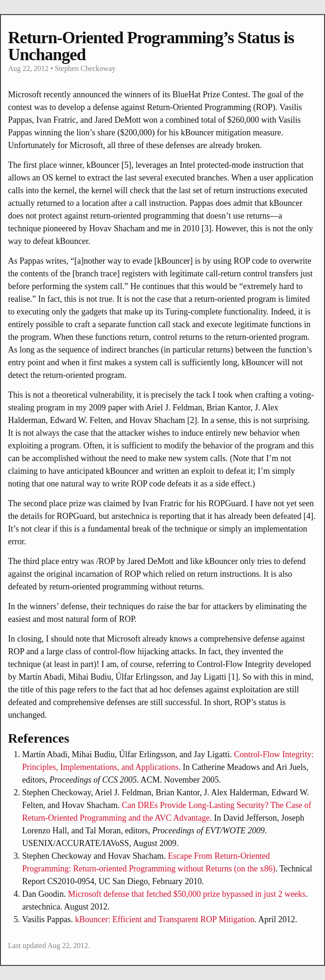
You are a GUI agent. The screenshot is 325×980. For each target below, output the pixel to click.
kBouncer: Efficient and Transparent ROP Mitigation (165, 919)
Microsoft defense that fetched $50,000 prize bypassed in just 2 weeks (187, 894)
